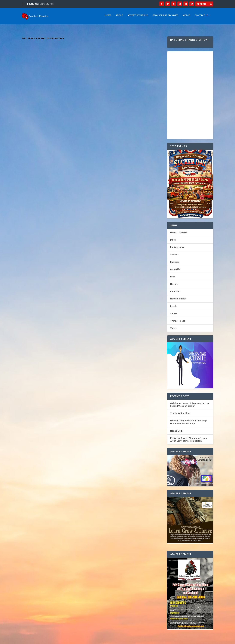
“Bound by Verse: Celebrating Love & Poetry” (127, 241)
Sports (174, 315)
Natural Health (178, 300)
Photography (177, 249)
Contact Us (202, 17)
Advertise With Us (138, 17)
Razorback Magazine (36, 99)
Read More (32, 115)
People (174, 308)
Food (173, 278)
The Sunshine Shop (180, 415)
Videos (186, 17)
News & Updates (179, 234)
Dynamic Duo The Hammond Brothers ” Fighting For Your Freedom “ (50, 324)
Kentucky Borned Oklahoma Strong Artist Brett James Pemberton (53, 93)
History (174, 285)
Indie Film (175, 293)
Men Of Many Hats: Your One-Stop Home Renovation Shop (188, 423)
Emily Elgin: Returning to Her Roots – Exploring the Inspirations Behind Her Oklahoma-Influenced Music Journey (123, 320)
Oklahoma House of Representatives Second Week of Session (190, 406)
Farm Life (175, 271)
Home (108, 17)
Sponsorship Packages (165, 17)
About (119, 17)
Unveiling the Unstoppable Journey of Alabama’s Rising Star (50, 245)
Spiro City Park (47, 4)
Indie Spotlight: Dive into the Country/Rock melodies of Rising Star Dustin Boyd (127, 164)
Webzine (68, 641)
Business (175, 263)
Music (61, 99)
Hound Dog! (176, 432)
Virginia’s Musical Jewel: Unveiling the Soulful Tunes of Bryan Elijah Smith (56, 169)
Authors (174, 256)
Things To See (178, 322)
